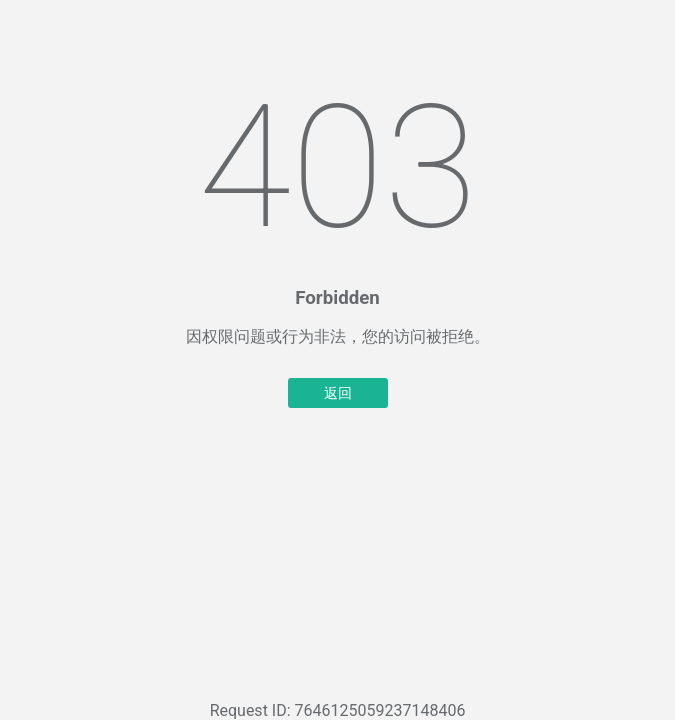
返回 (338, 393)
